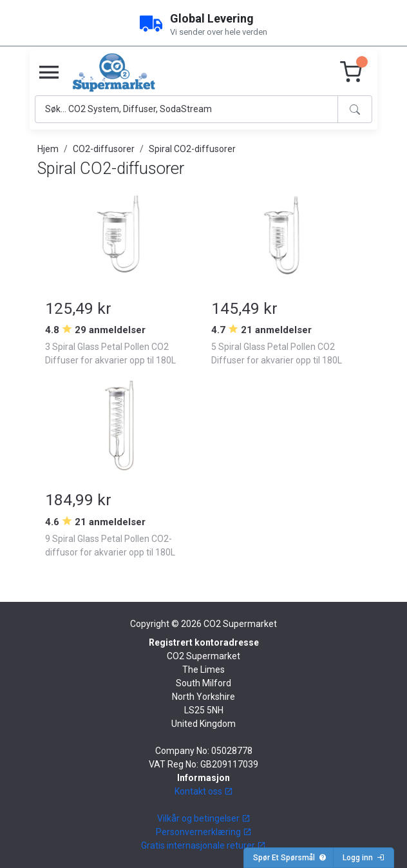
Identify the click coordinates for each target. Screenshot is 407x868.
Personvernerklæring (204, 832)
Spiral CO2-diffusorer (192, 149)
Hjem (48, 149)
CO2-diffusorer (104, 149)
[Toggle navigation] (49, 73)
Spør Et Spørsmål (290, 858)
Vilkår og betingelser (204, 818)
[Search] (186, 109)
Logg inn (364, 858)
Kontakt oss (204, 791)
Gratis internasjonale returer (203, 845)
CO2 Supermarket (240, 624)
